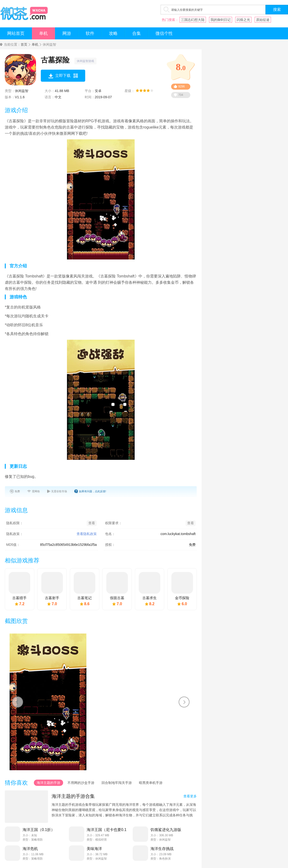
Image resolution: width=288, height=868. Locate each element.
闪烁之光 (243, 20)
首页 (24, 45)
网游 (67, 33)
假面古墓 (117, 598)
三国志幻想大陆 (193, 20)
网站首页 (16, 33)
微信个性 (164, 33)
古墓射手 (52, 598)
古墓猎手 (19, 598)
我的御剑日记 (221, 20)
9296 (182, 86)
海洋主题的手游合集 (73, 796)
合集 (137, 33)
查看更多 (190, 796)
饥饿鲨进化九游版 (166, 830)
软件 (90, 33)
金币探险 (182, 598)
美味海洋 (94, 849)
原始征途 (263, 20)
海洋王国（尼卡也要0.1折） (107, 830)
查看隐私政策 (87, 534)
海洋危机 (30, 849)
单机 (43, 33)
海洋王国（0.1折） (39, 830)
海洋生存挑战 (162, 849)
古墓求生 (150, 598)
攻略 (113, 33)
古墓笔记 (84, 598)
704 (181, 95)
